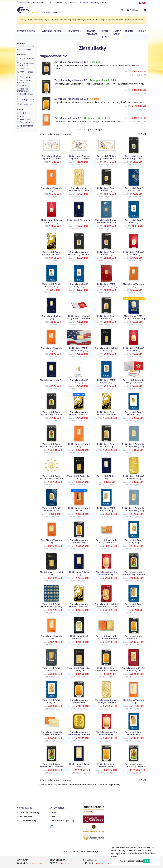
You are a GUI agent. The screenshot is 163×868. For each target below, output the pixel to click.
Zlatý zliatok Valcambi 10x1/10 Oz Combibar (106, 637)
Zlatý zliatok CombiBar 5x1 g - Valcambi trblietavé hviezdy (134, 382)
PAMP (24, 69)
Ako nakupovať (40, 3)
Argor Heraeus (26, 59)
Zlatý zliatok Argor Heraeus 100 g (106, 765)
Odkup (142, 31)
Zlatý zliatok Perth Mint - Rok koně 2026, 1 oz (106, 605)
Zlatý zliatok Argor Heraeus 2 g (106, 253)
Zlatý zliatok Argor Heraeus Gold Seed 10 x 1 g (52, 478)
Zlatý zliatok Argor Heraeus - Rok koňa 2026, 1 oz (79, 607)
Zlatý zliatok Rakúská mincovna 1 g (51, 221)
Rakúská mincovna (24, 90)
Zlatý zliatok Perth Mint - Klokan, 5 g (106, 349)
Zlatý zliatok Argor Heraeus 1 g (106, 189)
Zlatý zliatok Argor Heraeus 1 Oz (71, 80)
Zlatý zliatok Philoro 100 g (79, 765)
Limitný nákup (117, 32)
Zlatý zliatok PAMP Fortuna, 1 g (134, 189)
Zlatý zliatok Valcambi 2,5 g (134, 285)
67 (18, 122)
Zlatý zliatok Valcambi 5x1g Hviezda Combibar (79, 317)
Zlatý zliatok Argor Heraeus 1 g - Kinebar (134, 157)
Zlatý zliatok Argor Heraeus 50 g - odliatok (79, 733)
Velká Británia (25, 127)
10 (18, 89)
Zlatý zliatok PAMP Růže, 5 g (79, 381)
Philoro (24, 85)
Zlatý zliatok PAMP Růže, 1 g (134, 221)
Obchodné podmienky (89, 3)
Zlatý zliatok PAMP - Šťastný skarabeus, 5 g (134, 317)
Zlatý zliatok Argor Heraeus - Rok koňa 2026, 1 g (52, 254)
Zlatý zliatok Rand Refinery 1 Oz (79, 637)
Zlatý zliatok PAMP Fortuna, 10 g (134, 413)
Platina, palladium (91, 32)
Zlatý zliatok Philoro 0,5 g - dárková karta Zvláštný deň (79, 158)
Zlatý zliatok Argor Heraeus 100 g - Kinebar (134, 765)
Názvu (57, 134)
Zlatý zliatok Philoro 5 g (52, 380)
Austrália (25, 113)
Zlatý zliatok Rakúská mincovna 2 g (134, 253)
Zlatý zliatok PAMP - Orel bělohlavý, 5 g (79, 349)
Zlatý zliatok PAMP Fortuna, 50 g (134, 733)
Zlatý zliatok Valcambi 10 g (79, 445)
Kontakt (106, 3)
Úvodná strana (23, 3)
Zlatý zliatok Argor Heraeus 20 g (79, 541)
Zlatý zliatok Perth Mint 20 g (51, 573)
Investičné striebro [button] (51, 31)
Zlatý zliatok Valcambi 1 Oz (68, 118)
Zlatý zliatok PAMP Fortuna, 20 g (106, 509)
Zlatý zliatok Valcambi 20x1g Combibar (106, 541)
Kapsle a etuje (105, 34)
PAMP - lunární (26, 73)
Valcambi (26, 104)
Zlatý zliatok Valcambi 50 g (134, 701)
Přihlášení (134, 10)
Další (143, 134)
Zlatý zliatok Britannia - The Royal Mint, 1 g (106, 221)
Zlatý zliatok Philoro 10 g (106, 477)
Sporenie (130, 31)
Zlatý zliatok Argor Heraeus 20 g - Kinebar (134, 573)
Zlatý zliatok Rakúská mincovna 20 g (106, 573)
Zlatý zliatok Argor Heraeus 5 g (106, 317)
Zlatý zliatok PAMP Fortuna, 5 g (106, 381)
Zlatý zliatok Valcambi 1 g (52, 189)
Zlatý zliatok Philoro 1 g (79, 220)
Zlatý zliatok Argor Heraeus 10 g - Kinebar (51, 445)
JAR (22, 116)
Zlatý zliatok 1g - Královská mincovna (79, 189)
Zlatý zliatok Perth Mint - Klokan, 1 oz (79, 669)
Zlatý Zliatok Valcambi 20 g (51, 541)
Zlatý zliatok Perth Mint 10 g (79, 477)
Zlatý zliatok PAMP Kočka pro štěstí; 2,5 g (106, 285)
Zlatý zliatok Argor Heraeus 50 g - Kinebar (51, 765)
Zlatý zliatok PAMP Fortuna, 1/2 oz (52, 509)
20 (18, 69)
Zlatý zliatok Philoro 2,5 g (52, 317)
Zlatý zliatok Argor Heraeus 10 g (71, 62)
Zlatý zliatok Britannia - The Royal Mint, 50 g (106, 701)
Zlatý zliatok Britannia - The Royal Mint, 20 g (134, 509)
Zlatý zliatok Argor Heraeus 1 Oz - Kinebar (106, 669)
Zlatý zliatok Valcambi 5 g (52, 349)
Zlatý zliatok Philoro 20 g (79, 573)
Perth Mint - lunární (24, 81)
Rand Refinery (25, 95)
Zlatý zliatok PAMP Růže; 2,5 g (79, 285)
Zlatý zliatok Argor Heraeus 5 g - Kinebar (51, 413)
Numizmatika (75, 31)
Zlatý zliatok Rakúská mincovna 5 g (134, 349)
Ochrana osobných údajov (63, 820)
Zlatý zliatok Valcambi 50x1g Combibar (52, 733)
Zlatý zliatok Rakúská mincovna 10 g (134, 477)
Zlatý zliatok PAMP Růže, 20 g (134, 541)
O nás (73, 3)
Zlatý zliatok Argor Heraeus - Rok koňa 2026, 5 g (79, 414)
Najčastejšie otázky (59, 3)
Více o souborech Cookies (131, 861)
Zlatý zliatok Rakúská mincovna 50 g (106, 733)
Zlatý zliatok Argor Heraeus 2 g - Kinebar (79, 253)
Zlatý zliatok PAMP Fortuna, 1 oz (134, 605)
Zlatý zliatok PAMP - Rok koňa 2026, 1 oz (134, 669)
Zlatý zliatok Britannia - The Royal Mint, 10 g (134, 445)
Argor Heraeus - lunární (26, 64)
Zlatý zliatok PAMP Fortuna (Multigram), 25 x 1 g (52, 607)
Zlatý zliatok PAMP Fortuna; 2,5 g (52, 285)
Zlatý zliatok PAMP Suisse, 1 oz (52, 669)
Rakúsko (25, 119)
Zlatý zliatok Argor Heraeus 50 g (71, 99)
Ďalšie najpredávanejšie (91, 129)
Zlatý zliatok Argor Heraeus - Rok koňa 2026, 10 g (106, 414)
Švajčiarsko (27, 122)
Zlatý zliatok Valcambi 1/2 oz (79, 509)
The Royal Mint (26, 100)
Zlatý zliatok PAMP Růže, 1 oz (52, 701)
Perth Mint (26, 77)
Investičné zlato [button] (26, 31)
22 (18, 58)
